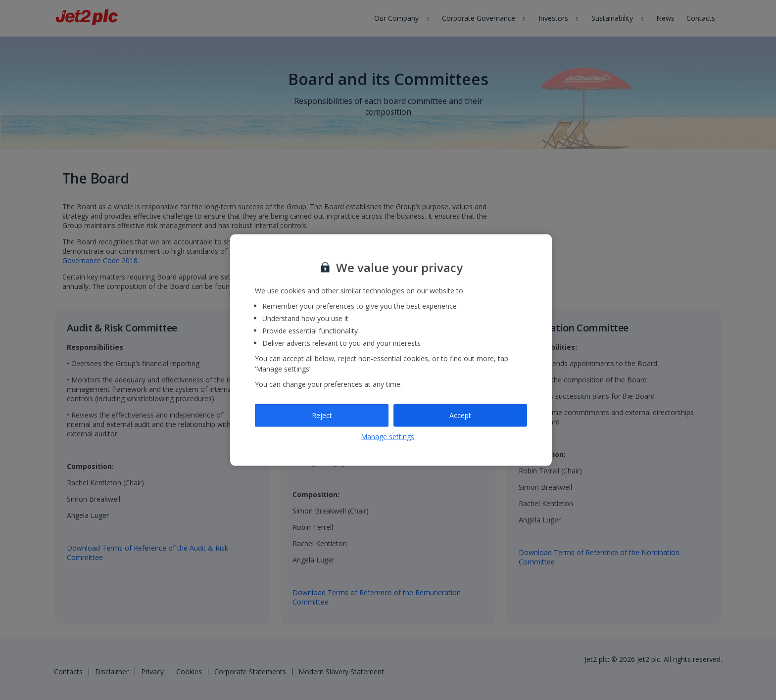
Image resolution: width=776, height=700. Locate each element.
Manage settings (388, 436)
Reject (322, 415)
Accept (460, 415)
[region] (391, 350)
